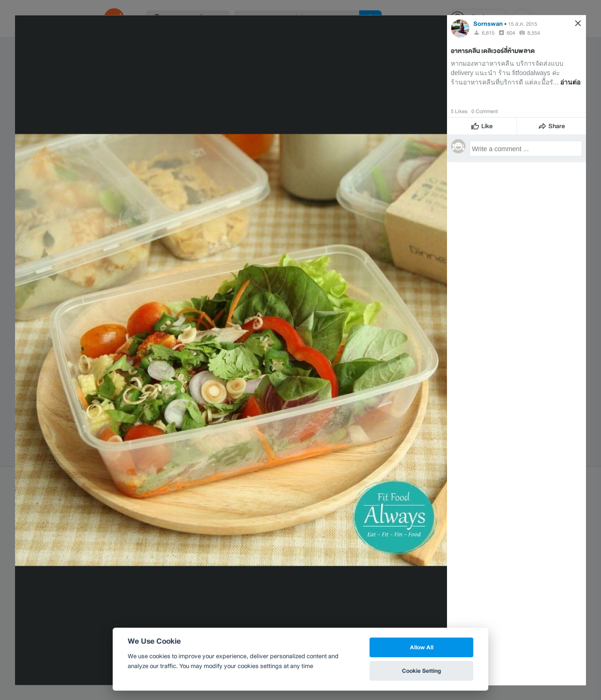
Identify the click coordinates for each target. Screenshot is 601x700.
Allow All (422, 647)
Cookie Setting (421, 671)
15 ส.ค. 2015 (523, 23)
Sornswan (488, 23)
